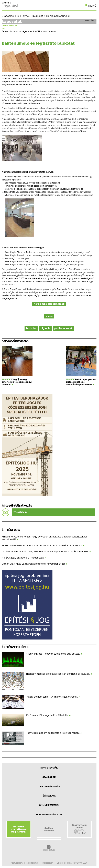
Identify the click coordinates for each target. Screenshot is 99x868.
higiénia (48, 16)
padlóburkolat (62, 16)
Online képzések (49, 805)
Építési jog (49, 796)
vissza (49, 316)
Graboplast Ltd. (11, 16)
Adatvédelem (17, 863)
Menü (92, 6)
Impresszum (47, 863)
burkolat (38, 16)
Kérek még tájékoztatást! (49, 304)
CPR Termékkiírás (49, 786)
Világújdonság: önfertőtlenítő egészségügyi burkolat (17, 382)
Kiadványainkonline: (80, 829)
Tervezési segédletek (49, 814)
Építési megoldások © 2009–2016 (72, 863)
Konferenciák (49, 768)
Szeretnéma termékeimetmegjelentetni (19, 829)
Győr (4, 28)
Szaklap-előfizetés (49, 829)
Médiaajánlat (32, 863)
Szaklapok (49, 777)
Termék (26, 16)
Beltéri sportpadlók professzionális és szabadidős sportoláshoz (81, 382)
